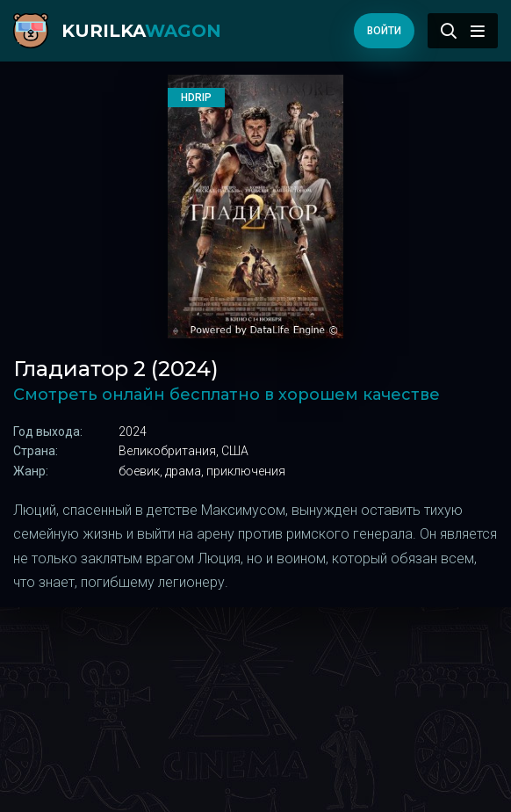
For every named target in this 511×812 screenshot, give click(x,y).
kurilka (141, 31)
